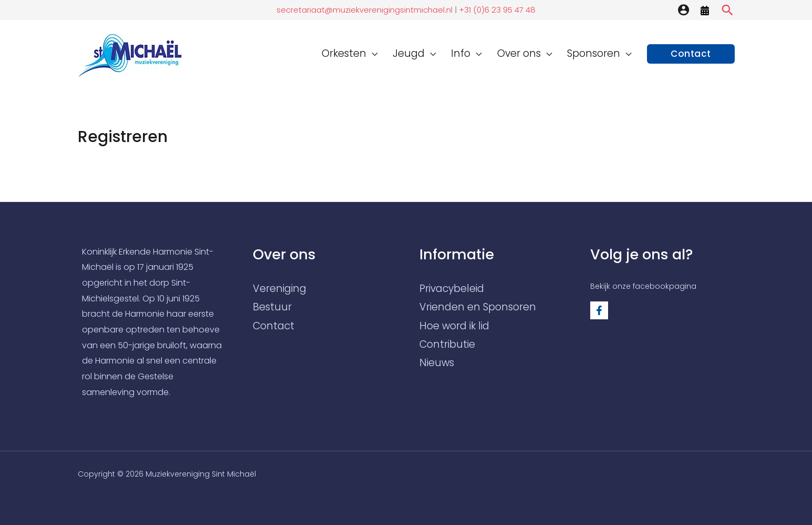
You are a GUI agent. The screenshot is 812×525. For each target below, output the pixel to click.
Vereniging (280, 289)
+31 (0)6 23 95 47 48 (496, 10)
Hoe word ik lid (454, 326)
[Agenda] (705, 11)
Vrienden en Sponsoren (478, 307)
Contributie (447, 344)
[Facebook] (599, 310)
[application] (386, 53)
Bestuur (272, 307)
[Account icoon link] (683, 10)
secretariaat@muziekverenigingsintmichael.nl (364, 10)
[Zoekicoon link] (727, 10)
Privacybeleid (452, 289)
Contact (274, 326)
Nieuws (437, 363)
